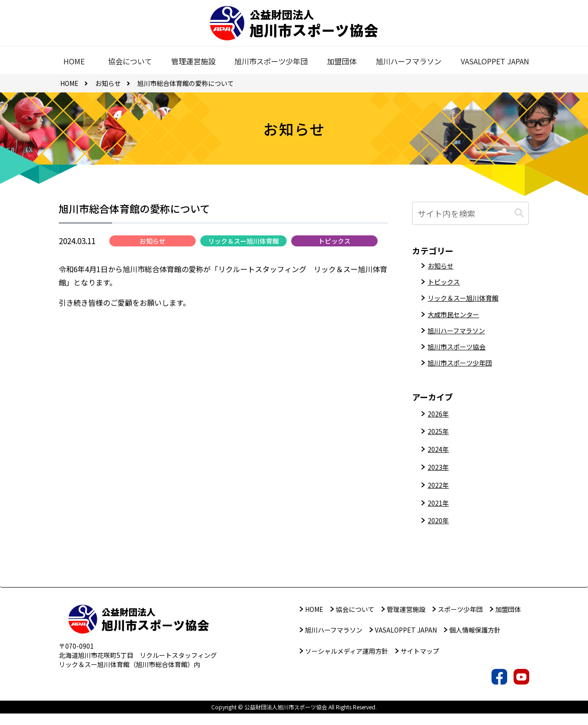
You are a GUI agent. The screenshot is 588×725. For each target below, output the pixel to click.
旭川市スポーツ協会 (461, 356)
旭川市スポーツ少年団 (464, 374)
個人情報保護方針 (475, 642)
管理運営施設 (406, 621)
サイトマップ (420, 662)
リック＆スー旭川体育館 (243, 244)
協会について (355, 621)
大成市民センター (457, 320)
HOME (314, 621)
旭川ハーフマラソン (461, 338)
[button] (519, 213)
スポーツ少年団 (460, 621)
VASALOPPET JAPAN (406, 642)
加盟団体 (508, 621)
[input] (470, 213)
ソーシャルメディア (347, 662)
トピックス (334, 244)
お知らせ (153, 244)
